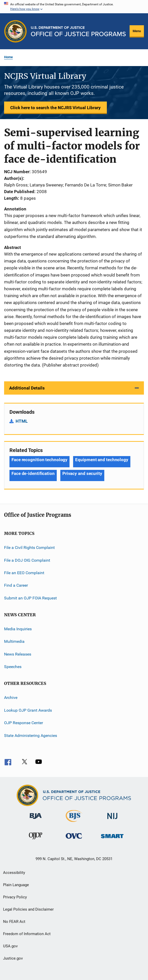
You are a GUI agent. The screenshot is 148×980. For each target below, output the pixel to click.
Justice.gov (13, 958)
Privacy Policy (15, 897)
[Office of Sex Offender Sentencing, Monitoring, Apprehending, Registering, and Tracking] (112, 839)
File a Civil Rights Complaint (29, 548)
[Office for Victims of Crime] (74, 840)
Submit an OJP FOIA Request (30, 598)
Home (8, 57)
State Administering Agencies (31, 735)
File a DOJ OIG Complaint (27, 560)
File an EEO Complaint (24, 573)
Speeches (13, 667)
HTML (22, 421)
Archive (11, 698)
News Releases (18, 654)
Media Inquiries (18, 629)
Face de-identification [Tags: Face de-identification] (33, 473)
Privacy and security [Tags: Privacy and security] (82, 473)
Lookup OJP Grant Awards (28, 710)
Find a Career (16, 585)
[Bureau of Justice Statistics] (74, 823)
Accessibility (14, 873)
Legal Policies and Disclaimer (28, 909)
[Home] (78, 31)
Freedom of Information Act (27, 934)
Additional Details (27, 388)
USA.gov (10, 946)
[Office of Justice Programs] (15, 31)
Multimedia (14, 641)
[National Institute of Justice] (112, 820)
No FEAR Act (14, 922)
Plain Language (16, 885)
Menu (137, 31)
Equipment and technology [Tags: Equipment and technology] (102, 460)
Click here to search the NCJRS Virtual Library (55, 108)
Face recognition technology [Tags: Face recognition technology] (39, 460)
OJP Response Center (24, 723)
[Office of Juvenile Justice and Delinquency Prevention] (36, 840)
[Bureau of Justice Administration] (36, 820)
